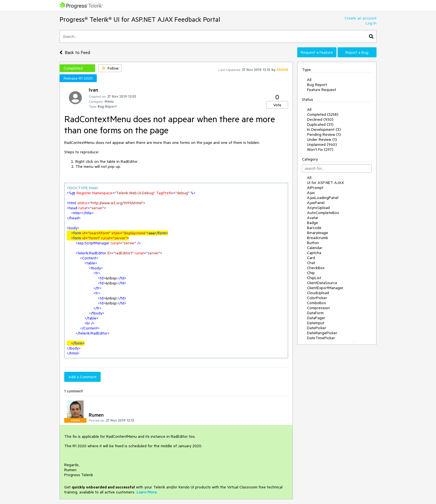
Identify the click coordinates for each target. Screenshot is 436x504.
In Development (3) (324, 129)
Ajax (311, 193)
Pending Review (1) (324, 134)
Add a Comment (82, 377)
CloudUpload (318, 293)
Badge (313, 223)
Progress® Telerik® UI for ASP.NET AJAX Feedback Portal (140, 19)
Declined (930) (320, 119)
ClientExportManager (325, 288)
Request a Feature (317, 52)
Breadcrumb (318, 238)
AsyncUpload (318, 208)
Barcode (314, 228)
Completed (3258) (323, 114)
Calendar (315, 248)
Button (313, 243)
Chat (311, 263)
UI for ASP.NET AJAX (325, 183)
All (309, 80)
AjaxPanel (316, 203)
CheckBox (316, 268)
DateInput (316, 323)
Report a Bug (357, 52)
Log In (371, 23)
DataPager (316, 318)
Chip (311, 273)
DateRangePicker (322, 333)
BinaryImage (318, 233)
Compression (318, 308)
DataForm (315, 313)
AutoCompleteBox (323, 213)
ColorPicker (317, 298)
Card (311, 258)
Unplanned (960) (322, 144)
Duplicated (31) (320, 124)
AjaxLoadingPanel (323, 198)
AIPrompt (315, 188)
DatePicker (317, 328)
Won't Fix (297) (320, 149)
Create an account (361, 18)
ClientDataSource (322, 283)
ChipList (314, 278)
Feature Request (322, 90)
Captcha (314, 253)
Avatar (313, 218)
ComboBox (316, 303)
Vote (277, 105)
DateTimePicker (321, 338)
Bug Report (317, 85)
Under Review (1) (322, 139)
